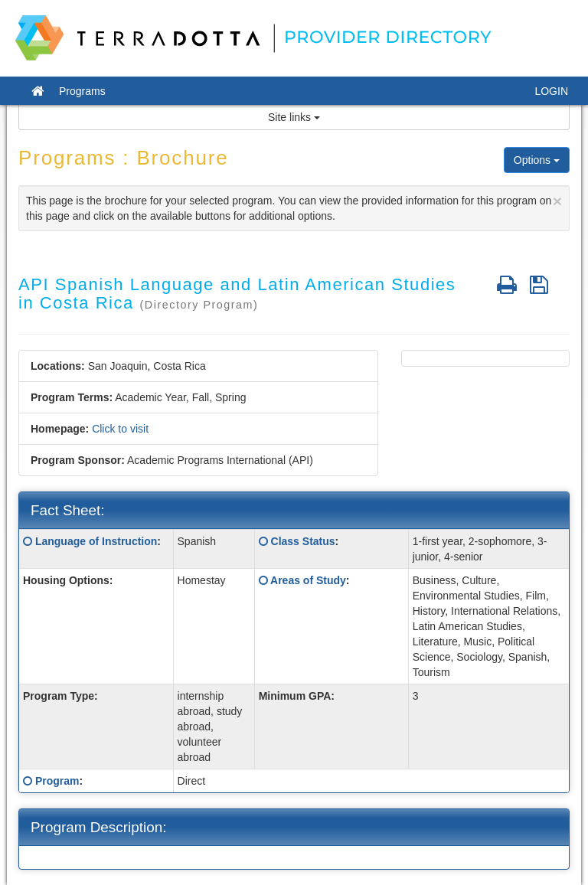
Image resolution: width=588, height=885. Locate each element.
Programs (82, 91)
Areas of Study (308, 580)
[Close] (557, 201)
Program (57, 781)
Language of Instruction (96, 541)
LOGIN (551, 91)
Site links (294, 117)
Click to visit (120, 429)
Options (537, 160)
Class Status (303, 541)
